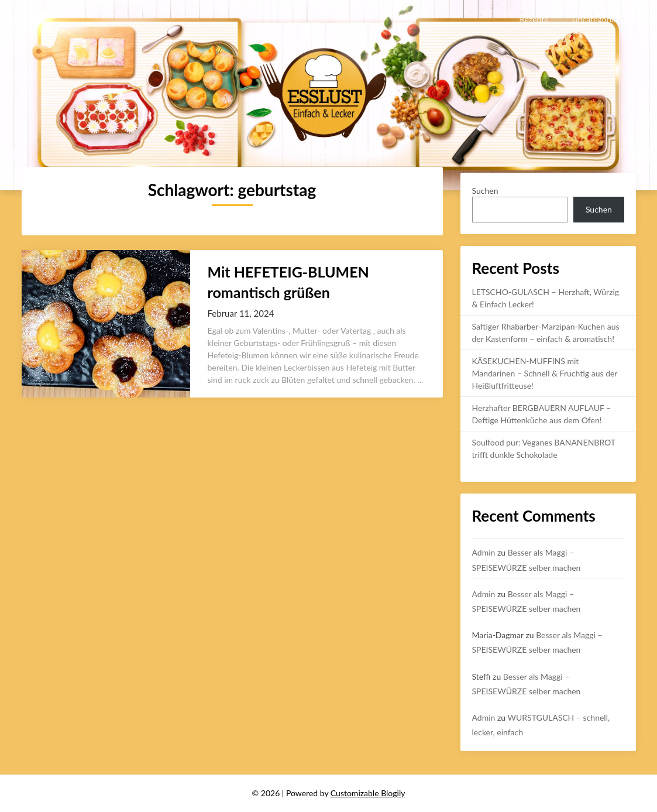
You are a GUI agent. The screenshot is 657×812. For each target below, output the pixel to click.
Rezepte (534, 19)
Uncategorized (598, 19)
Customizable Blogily (368, 793)
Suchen (485, 191)
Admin (484, 552)
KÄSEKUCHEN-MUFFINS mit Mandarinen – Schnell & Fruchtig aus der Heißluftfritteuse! (545, 373)
